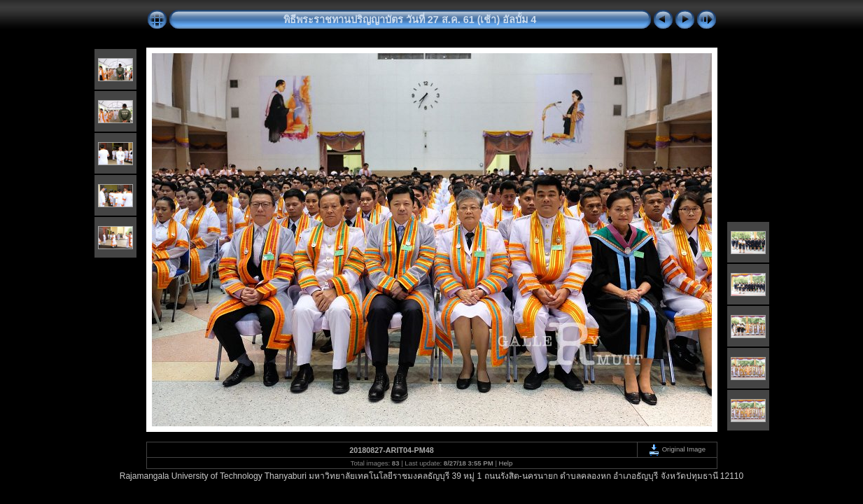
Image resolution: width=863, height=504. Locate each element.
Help (506, 463)
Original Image (677, 449)
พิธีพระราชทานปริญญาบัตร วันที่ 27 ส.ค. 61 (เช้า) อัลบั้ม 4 (410, 20)
